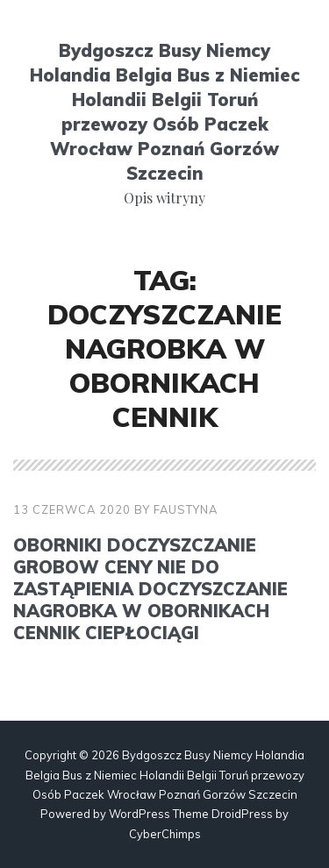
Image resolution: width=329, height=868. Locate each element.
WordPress (139, 814)
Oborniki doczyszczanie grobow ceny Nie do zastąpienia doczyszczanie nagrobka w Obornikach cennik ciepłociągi (150, 589)
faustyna (186, 509)
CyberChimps (165, 834)
